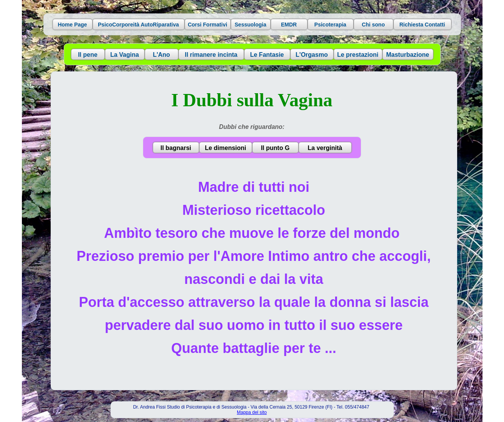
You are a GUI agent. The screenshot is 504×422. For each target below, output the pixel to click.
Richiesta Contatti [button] (422, 25)
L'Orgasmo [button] (312, 55)
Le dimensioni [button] (226, 148)
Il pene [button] (88, 55)
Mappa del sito (252, 412)
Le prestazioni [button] (358, 55)
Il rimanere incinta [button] (211, 55)
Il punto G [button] (275, 148)
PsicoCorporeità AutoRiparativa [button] (138, 25)
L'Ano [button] (161, 55)
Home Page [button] (72, 25)
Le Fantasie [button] (267, 55)
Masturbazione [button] (408, 55)
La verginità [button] (325, 148)
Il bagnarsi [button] (176, 148)
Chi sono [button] (373, 25)
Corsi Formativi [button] (207, 25)
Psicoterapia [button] (330, 25)
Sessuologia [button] (250, 25)
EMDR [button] (289, 25)
